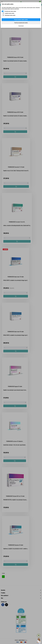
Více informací (21, 26)
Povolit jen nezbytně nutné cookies (21, 23)
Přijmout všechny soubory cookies (21, 20)
